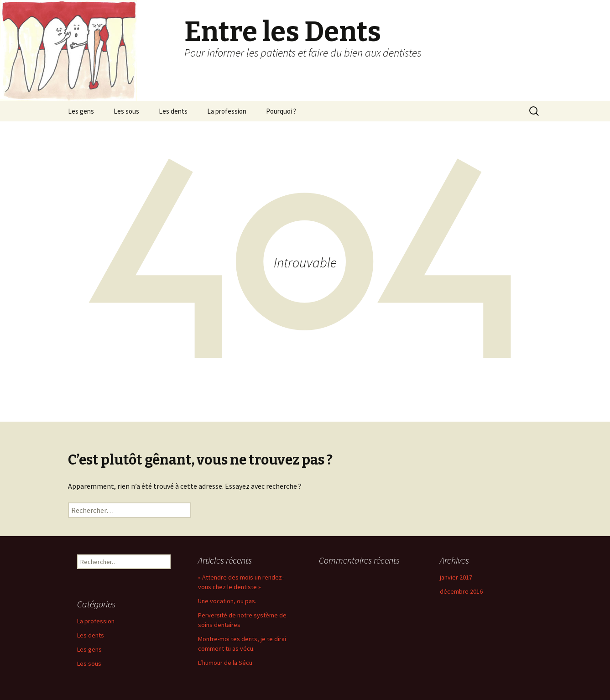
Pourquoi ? (281, 111)
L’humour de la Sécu (225, 663)
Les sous (126, 111)
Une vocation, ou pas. (227, 601)
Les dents (173, 111)
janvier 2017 (456, 577)
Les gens (81, 111)
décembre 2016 (461, 591)
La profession (227, 111)
